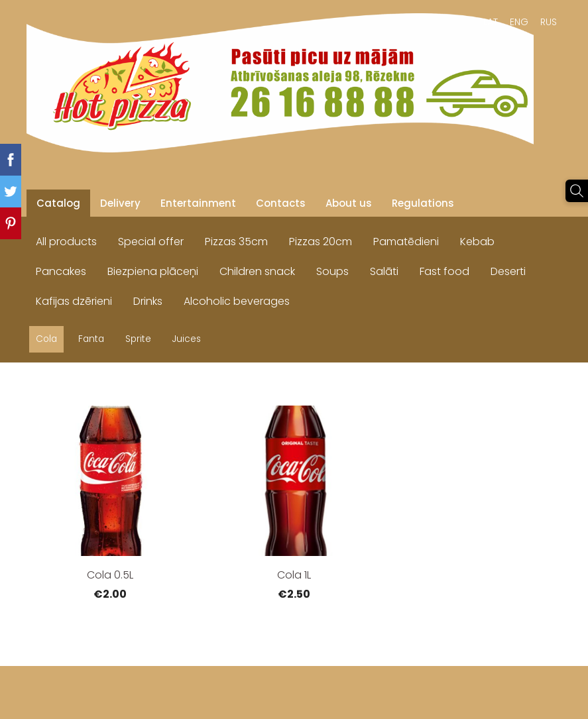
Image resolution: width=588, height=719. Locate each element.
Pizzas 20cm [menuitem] (321, 242)
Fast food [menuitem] (444, 271)
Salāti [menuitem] (384, 271)
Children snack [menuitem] (257, 271)
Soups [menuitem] (332, 271)
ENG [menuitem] (519, 22)
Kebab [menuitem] (477, 242)
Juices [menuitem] (187, 339)
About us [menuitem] (349, 203)
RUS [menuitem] (549, 22)
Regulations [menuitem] (423, 203)
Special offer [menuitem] (151, 242)
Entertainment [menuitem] (198, 203)
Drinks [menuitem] (148, 301)
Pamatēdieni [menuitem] (406, 242)
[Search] (577, 191)
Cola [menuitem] (46, 339)
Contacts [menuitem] (281, 203)
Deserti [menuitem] (508, 271)
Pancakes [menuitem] (61, 271)
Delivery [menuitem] (120, 203)
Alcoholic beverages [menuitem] (237, 301)
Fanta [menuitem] (91, 339)
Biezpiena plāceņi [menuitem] (153, 271)
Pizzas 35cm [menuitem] (236, 242)
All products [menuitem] (66, 242)
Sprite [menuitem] (138, 339)
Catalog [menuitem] (58, 203)
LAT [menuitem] (491, 22)
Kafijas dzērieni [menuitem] (74, 301)
